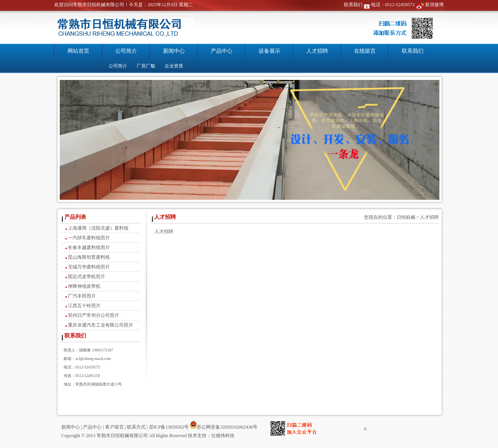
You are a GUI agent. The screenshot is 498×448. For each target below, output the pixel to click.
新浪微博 (434, 5)
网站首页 (78, 51)
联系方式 (136, 427)
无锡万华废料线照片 (89, 267)
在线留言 (365, 51)
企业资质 (174, 66)
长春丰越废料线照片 (89, 247)
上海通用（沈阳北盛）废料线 (98, 228)
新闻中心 (174, 51)
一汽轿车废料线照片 (89, 238)
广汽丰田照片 (82, 296)
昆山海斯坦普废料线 (89, 257)
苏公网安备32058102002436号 (224, 427)
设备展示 (269, 51)
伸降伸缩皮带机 (84, 286)
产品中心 (222, 51)
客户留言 (115, 427)
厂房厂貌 (146, 66)
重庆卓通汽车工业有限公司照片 (101, 325)
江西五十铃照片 (84, 306)
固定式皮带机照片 (87, 277)
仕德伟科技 (223, 436)
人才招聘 (317, 51)
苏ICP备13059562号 (168, 427)
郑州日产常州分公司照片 (94, 315)
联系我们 (353, 5)
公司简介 (126, 51)
